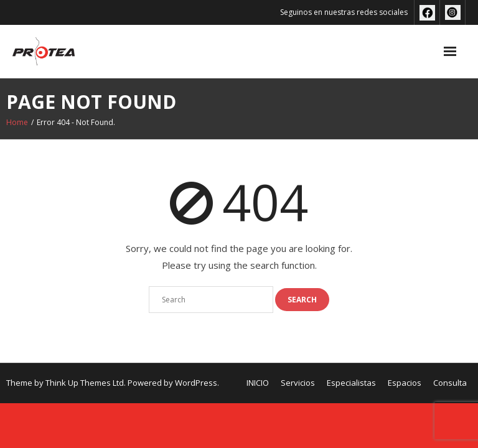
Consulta (450, 383)
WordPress (196, 383)
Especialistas (351, 383)
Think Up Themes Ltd (85, 383)
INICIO (258, 383)
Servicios (298, 383)
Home (17, 122)
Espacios (405, 383)
